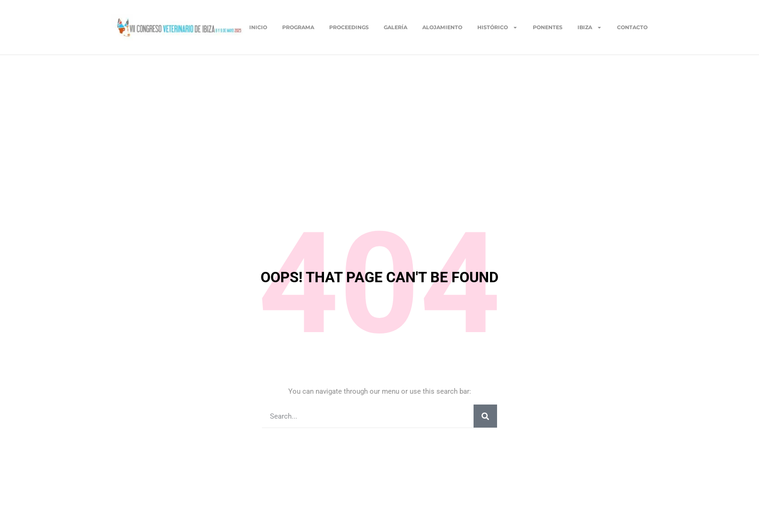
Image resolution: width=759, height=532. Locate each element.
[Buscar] (485, 416)
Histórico (498, 27)
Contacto (632, 27)
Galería (395, 27)
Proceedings (349, 27)
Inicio (258, 27)
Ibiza (590, 27)
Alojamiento (442, 27)
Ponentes (548, 27)
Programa (298, 27)
